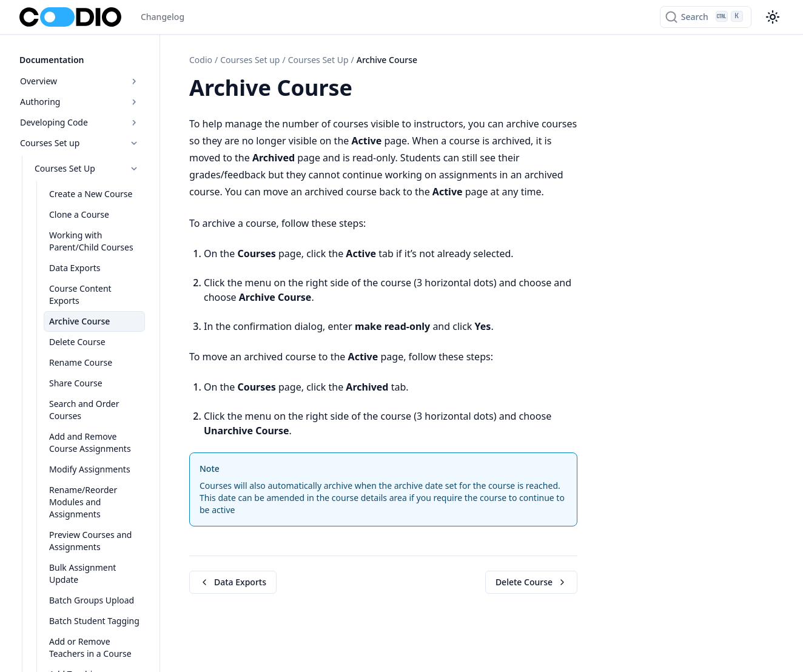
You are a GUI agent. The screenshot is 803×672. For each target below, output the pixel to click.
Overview (80, 81)
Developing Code (80, 122)
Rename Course (81, 362)
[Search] (706, 17)
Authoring (80, 102)
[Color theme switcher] (773, 17)
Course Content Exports (80, 294)
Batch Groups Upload (92, 600)
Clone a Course (79, 214)
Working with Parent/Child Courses (91, 241)
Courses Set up (80, 143)
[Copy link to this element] (366, 90)
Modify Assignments (90, 469)
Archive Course (79, 321)
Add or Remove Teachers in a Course (90, 647)
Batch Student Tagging (94, 621)
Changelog (163, 17)
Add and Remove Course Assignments (90, 442)
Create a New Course (91, 194)
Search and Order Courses (84, 410)
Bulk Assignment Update (82, 573)
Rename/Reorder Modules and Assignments (83, 502)
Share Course (76, 383)
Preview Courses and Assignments (90, 541)
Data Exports (75, 268)
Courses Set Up (87, 168)
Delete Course (77, 342)
